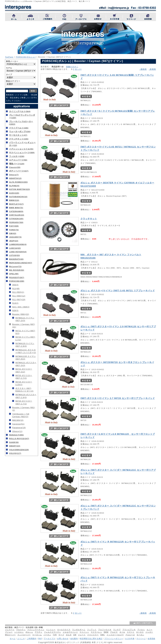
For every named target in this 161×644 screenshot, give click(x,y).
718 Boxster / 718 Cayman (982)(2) (21, 415)
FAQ (40, 639)
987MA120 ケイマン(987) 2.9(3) (25, 345)
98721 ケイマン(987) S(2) (25, 332)
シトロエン (19, 632)
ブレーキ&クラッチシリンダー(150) (22, 116)
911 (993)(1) (18, 292)
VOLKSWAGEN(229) (19, 450)
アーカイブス (50, 639)
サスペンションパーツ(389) (22, 152)
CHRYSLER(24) (17, 215)
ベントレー (51, 630)
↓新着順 (152, 69)
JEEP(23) (14, 241)
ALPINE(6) (14, 186)
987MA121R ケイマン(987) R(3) (26, 358)
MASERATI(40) (16, 259)
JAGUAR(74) (15, 237)
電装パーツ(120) (17, 164)
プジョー (9, 632)
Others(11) (17, 431)
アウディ (39, 632)
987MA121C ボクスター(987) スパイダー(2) (26, 351)
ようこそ (21, 639)
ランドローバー (24, 635)
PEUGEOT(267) (17, 277)
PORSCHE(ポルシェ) (26, 57)
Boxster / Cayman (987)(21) (24, 326)
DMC (103, 635)
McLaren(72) (15, 266)
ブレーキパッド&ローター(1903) (21, 123)
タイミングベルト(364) (20, 111)
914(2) (15, 303)
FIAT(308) (14, 226)
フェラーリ (10, 630)
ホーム (13, 639)
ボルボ (69, 635)
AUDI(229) (14, 193)
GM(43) (13, 233)
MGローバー (10, 635)
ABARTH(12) (15, 178)
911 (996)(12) (19, 296)
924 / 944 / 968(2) (21, 307)
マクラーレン (96, 632)
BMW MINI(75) (16, 208)
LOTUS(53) (15, 255)
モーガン (140, 635)
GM (75, 635)
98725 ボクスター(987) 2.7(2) (24, 377)
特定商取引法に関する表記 (91, 639)
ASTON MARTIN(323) (20, 189)
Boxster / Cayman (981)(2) (24, 409)
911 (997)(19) (19, 299)
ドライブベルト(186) (19, 128)
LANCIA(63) (15, 248)
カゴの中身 (130, 639)
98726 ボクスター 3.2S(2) (24, 383)
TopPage (9, 57)
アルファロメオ (105, 630)
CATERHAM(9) (16, 211)
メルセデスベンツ (70, 632)
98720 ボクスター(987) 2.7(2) (24, 402)
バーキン (47, 635)
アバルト (141, 630)
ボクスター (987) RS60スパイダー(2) (24, 390)
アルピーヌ (130, 635)
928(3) (15, 310)
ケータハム (37, 635)
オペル (122, 632)
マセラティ (21, 630)
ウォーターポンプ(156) (20, 131)
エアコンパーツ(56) (18, 160)
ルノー (150, 630)
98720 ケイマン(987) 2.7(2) (25, 338)
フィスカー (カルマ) (115, 635)
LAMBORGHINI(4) (18, 244)
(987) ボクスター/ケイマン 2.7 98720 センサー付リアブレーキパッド (118, 398)
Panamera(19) (19, 427)
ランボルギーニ (79, 630)
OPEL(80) (14, 274)
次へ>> (78, 69)
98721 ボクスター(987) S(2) (24, 370)
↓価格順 (143, 69)
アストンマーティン (36, 630)
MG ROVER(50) (17, 270)
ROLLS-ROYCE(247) (19, 438)
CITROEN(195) (16, 219)
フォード (82, 635)
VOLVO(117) (15, 453)
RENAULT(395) (17, 435)
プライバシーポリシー (114, 639)
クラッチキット (89, 219)
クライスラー (93, 635)
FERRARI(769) (16, 222)
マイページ (141, 639)
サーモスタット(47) (18, 135)
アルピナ (114, 632)
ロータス (140, 632)
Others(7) (14, 175)
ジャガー (149, 632)
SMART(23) (15, 446)
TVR (55, 635)
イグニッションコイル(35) (21, 149)
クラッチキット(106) (19, 139)
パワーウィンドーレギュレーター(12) (22, 144)
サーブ (61, 635)
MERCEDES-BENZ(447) (21, 263)
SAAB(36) (14, 442)
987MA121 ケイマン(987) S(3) (25, 319)
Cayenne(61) (18, 424)
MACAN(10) (18, 420)
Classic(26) (15, 167)
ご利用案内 (31, 639)
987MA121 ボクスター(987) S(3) (26, 364)
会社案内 (74, 639)
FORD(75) (14, 230)
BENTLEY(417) (16, 204)
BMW (106, 632)
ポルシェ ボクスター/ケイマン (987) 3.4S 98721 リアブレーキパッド (118, 291)
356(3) (15, 285)
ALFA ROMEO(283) (18, 182)
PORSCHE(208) (17, 281)
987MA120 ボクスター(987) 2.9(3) (26, 396)
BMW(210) (14, 200)
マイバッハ (84, 632)
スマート (131, 632)
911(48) (16, 288)
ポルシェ (29, 632)
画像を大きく (72, 67)
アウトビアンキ (129, 630)
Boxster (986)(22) (21, 314)
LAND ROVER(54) (18, 252)
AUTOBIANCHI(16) (18, 197)
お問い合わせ (63, 639)
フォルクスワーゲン (53, 632)
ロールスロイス (64, 630)
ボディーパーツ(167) (19, 171)
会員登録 (151, 639)
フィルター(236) (17, 156)
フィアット (92, 630)
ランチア (117, 630)
